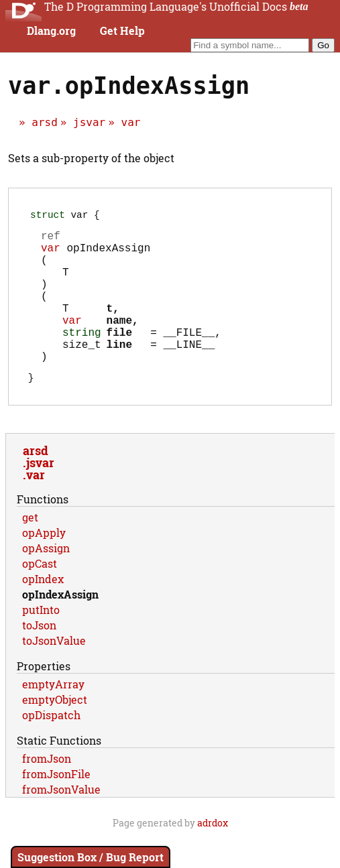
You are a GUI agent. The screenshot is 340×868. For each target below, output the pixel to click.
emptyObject (55, 733)
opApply (44, 566)
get (30, 551)
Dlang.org (51, 31)
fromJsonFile (56, 807)
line (119, 373)
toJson (39, 659)
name (119, 343)
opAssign (46, 581)
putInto (41, 643)
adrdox (213, 856)
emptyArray (53, 718)
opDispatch (51, 748)
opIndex (43, 612)
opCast (40, 597)
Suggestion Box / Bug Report (91, 857)
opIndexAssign (60, 628)
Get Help (122, 31)
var (131, 122)
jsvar (89, 122)
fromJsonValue (61, 823)
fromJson (47, 792)
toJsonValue (54, 674)
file (119, 358)
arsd (45, 122)
